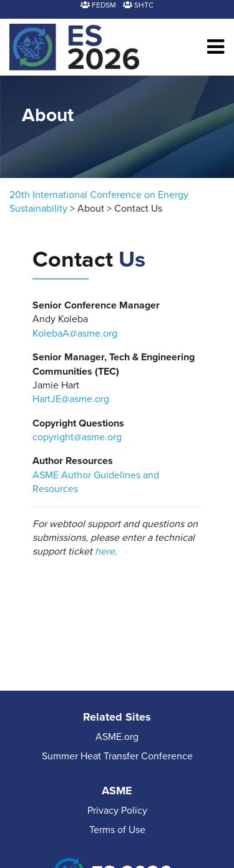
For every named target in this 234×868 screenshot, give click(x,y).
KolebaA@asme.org (75, 333)
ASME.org (117, 737)
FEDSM (98, 5)
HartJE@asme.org (71, 399)
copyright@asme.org (77, 437)
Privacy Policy (117, 811)
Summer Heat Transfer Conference (117, 756)
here (105, 551)
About (91, 209)
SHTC (138, 5)
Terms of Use (117, 830)
